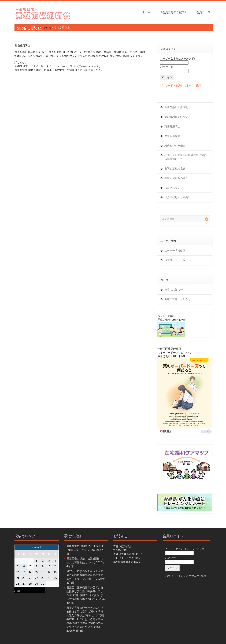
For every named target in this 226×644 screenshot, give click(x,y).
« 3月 (17, 591)
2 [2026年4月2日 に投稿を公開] (43, 561)
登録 (198, 86)
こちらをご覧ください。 (92, 70)
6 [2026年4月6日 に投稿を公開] (24, 566)
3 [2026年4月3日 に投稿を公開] (49, 561)
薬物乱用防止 (172, 126)
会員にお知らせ (174, 290)
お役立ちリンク (174, 188)
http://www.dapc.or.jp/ (87, 66)
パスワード (167, 67)
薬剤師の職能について (177, 117)
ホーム (146, 12)
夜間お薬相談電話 (175, 169)
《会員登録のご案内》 (173, 12)
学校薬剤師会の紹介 (176, 178)
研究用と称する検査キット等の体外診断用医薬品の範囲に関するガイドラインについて (85, 575)
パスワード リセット (177, 260)
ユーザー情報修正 (175, 251)
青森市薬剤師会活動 (176, 107)
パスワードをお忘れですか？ (177, 86)
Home (48, 28)
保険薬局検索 (172, 136)
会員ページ (203, 12)
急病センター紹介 (175, 146)
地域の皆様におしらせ (177, 299)
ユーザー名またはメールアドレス (180, 59)
